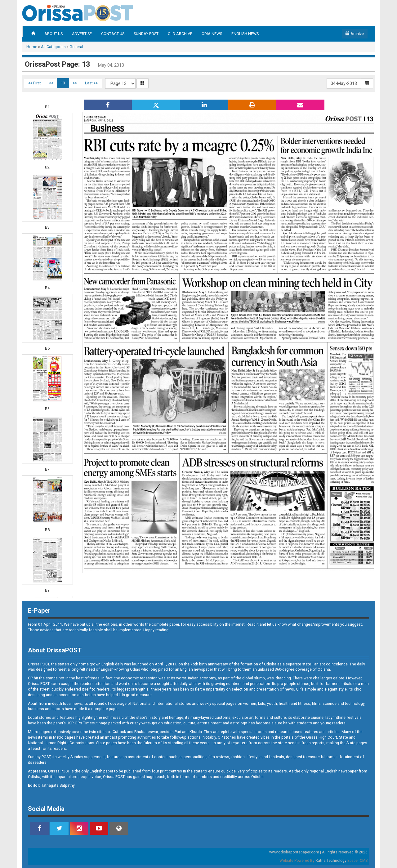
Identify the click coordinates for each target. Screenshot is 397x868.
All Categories (53, 47)
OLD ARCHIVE (180, 34)
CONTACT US (113, 34)
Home (32, 47)
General (76, 47)
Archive (355, 34)
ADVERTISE (82, 34)
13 (63, 83)
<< (51, 83)
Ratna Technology (331, 861)
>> (75, 83)
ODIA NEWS (212, 34)
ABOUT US (54, 34)
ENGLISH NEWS (245, 34)
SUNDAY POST (146, 34)
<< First (34, 83)
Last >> (91, 83)
